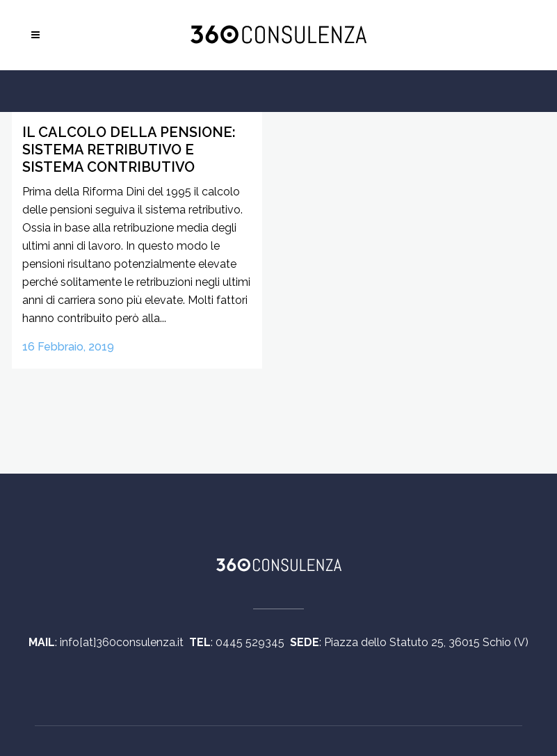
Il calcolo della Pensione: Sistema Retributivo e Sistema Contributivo (129, 150)
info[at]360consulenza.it (124, 642)
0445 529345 (253, 642)
